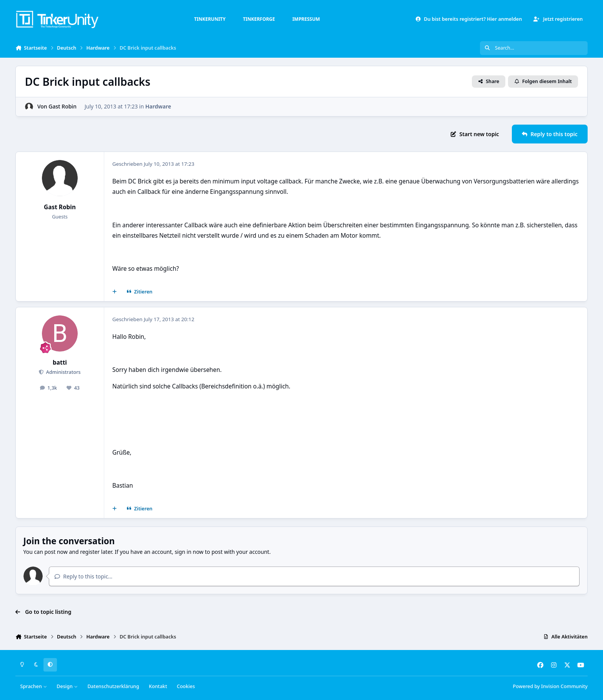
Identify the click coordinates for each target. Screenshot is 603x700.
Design (67, 686)
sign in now (189, 552)
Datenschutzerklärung (113, 686)
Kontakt (158, 686)
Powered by (550, 686)
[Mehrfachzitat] (115, 292)
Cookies (186, 686)
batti (60, 362)
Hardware (158, 106)
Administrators (62, 372)
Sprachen (34, 686)
